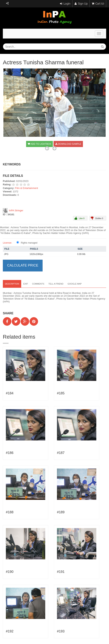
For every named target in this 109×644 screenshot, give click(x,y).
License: (7, 243)
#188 (10, 512)
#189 (61, 512)
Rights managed (29, 243)
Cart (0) (98, 4)
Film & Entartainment (26, 188)
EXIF (26, 284)
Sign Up (81, 4)
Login (65, 4)
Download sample (68, 144)
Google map (75, 284)
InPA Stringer (16, 210)
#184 (10, 393)
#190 (10, 572)
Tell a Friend (56, 284)
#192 (10, 631)
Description (12, 284)
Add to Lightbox (40, 144)
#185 (61, 393)
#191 (61, 572)
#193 (61, 631)
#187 (61, 453)
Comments (38, 284)
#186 (10, 453)
